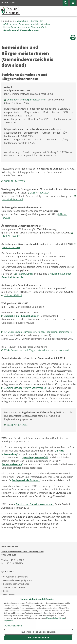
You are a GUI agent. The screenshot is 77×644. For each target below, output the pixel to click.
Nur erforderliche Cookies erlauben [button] (38, 632)
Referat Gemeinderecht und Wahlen (20, 27)
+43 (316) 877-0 (17, 560)
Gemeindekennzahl (12, 199)
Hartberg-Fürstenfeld (36, 457)
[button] (13, 626)
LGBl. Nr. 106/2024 (40, 193)
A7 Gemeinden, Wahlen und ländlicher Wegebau (26, 24)
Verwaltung (21, 21)
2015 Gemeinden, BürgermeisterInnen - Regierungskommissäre (38, 332)
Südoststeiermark (12, 464)
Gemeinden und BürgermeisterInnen (20, 30)
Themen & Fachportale (14, 587)
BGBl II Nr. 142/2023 (14, 181)
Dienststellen (36, 21)
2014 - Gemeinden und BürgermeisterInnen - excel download (36, 350)
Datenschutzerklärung (56, 618)
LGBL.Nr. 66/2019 (13, 295)
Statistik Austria (25, 274)
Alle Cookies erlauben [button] (38, 638)
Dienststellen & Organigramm (17, 580)
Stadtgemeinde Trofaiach (26, 480)
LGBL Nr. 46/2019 (11, 247)
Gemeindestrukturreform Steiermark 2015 (26, 388)
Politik (6, 591)
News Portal (9, 594)
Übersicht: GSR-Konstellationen (22, 316)
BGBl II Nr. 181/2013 (17, 425)
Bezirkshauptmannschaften (16, 584)
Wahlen (43, 27)
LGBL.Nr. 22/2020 (11, 236)
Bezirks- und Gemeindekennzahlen (35, 504)
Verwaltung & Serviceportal (16, 577)
